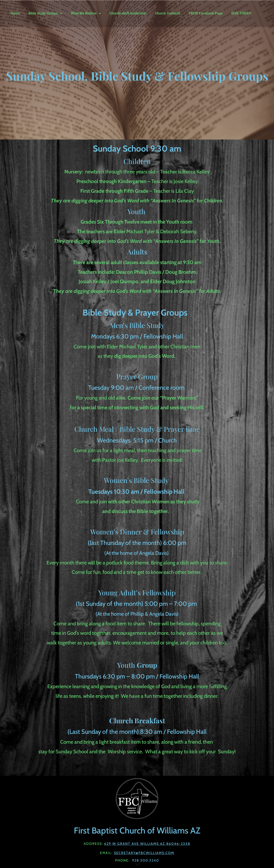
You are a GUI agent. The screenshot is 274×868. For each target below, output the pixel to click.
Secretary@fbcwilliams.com (144, 853)
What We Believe (86, 11)
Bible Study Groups (45, 11)
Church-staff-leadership (128, 10)
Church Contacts (168, 10)
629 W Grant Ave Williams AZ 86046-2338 (147, 844)
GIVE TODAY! (241, 10)
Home (15, 10)
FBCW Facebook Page (206, 10)
